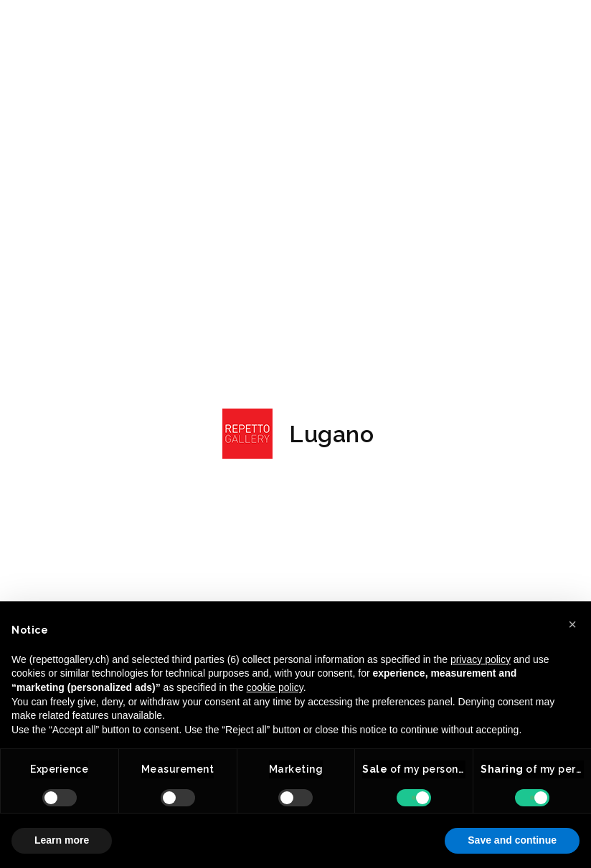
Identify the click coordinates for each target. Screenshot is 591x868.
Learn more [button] (62, 840)
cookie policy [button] (275, 687)
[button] (572, 624)
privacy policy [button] (481, 659)
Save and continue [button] (512, 840)
